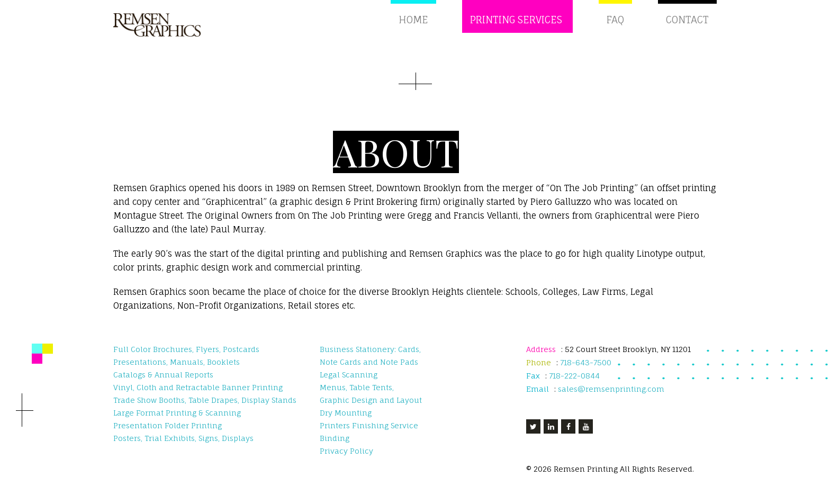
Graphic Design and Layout (371, 408)
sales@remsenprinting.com (611, 397)
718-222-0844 (575, 384)
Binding (335, 446)
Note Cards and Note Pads (369, 370)
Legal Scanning (349, 382)
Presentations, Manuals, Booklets (177, 370)
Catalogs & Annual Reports (163, 382)
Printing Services (519, 24)
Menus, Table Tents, (357, 395)
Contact (687, 24)
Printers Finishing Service (369, 433)
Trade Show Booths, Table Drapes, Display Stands (205, 408)
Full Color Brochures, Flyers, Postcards (186, 357)
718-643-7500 (586, 370)
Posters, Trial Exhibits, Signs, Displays (183, 446)
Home (416, 24)
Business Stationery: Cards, (370, 357)
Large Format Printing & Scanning (177, 421)
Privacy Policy (346, 459)
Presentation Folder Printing (168, 433)
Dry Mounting (346, 421)
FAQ (615, 24)
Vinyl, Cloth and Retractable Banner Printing (198, 395)
